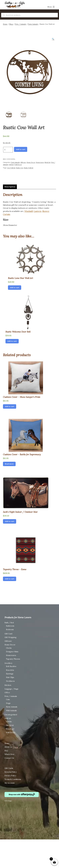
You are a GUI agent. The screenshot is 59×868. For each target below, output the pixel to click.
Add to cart (21, 149)
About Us (8, 747)
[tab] (10, 186)
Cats (8, 699)
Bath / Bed (9, 622)
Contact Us (9, 758)
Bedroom (10, 629)
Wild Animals (11, 710)
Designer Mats (12, 651)
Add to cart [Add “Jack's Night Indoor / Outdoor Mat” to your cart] (10, 521)
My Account (10, 783)
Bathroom (10, 626)
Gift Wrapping (10, 637)
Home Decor (31, 162)
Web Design (8, 800)
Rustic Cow (20, 167)
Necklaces (10, 681)
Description (10, 186)
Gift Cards (9, 768)
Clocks (9, 648)
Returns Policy (11, 772)
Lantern (38, 211)
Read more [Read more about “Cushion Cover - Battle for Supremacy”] (9, 464)
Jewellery (8, 663)
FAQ (6, 750)
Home (5, 24)
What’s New (9, 754)
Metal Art (47, 162)
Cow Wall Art (11, 167)
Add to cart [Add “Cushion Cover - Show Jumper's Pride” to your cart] (10, 406)
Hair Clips (10, 677)
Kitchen (8, 685)
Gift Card (8, 633)
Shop (11, 24)
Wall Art (11, 164)
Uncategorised (11, 714)
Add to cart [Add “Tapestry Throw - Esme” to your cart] (10, 578)
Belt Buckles (11, 666)
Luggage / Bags (11, 689)
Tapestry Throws (13, 659)
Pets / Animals (20, 24)
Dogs (8, 703)
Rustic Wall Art (29, 167)
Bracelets (10, 670)
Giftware (23, 162)
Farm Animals (33, 24)
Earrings (10, 673)
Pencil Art (10, 729)
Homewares (40, 162)
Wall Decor (18, 164)
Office (7, 692)
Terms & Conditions (13, 779)
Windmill (29, 211)
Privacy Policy (10, 775)
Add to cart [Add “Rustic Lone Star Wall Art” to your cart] (15, 287)
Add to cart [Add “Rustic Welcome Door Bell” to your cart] (12, 341)
